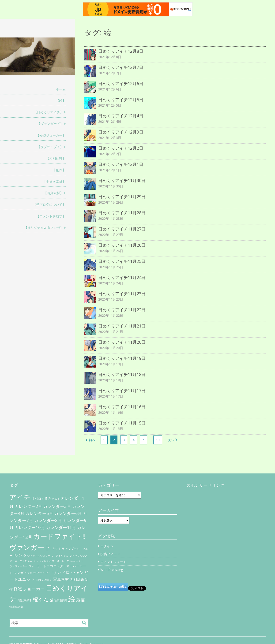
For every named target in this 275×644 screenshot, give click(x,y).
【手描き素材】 (54, 181)
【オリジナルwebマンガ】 (44, 228)
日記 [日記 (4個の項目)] (20, 600)
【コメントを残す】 (51, 216)
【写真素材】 (53, 193)
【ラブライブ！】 (50, 147)
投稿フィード (110, 554)
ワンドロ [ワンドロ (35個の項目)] (61, 572)
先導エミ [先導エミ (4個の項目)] (47, 580)
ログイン (107, 546)
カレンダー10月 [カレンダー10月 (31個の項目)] (30, 527)
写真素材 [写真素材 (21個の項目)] (61, 579)
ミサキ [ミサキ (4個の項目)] (28, 573)
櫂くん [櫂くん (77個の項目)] (41, 599)
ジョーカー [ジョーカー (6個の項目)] (35, 566)
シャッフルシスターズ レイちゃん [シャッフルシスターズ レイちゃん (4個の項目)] (54, 561)
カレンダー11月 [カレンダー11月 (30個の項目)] (61, 527)
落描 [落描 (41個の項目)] (80, 600)
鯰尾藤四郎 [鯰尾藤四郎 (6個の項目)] (16, 607)
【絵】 (61, 101)
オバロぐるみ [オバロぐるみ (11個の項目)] (41, 498)
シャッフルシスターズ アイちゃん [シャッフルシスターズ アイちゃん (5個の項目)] (48, 556)
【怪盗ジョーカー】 (51, 135)
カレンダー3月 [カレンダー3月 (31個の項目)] (57, 506)
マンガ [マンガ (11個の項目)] (19, 573)
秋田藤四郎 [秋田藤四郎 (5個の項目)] (61, 600)
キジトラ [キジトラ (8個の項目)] (58, 549)
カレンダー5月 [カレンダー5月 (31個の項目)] (39, 513)
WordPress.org (112, 570)
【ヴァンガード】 (50, 124)
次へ (171, 440)
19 (158, 440)
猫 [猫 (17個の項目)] (52, 600)
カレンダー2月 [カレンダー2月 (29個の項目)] (28, 506)
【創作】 (59, 170)
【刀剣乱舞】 (56, 158)
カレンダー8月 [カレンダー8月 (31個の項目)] (48, 520)
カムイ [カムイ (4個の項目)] (56, 499)
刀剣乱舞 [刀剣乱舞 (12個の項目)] (77, 579)
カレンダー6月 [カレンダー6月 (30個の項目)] (68, 513)
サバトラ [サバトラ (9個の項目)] (20, 555)
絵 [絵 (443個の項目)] (72, 599)
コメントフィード (113, 562)
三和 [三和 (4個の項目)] (38, 580)
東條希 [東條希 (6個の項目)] (28, 600)
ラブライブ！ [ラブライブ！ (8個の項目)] (42, 573)
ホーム (61, 89)
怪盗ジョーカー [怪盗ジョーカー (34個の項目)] (29, 589)
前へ (92, 440)
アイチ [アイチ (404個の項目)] (20, 497)
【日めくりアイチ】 (49, 112)
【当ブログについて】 (49, 204)
